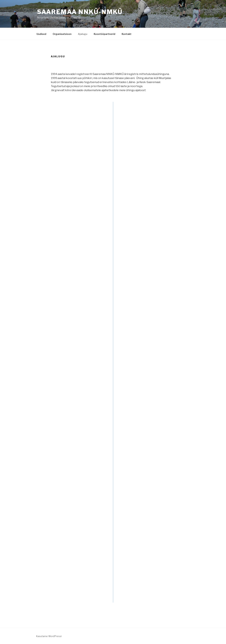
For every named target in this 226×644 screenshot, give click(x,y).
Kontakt (127, 34)
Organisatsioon (62, 34)
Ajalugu (83, 34)
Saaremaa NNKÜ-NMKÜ (80, 12)
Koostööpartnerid (105, 34)
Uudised (41, 34)
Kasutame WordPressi (49, 636)
